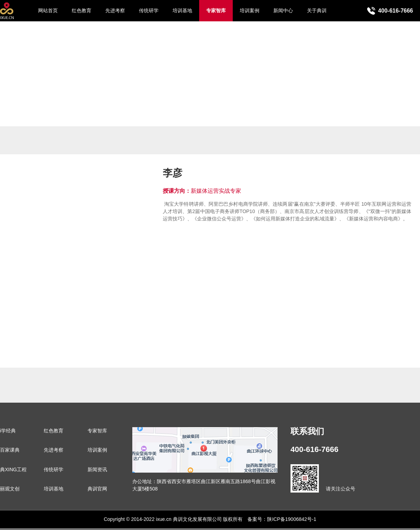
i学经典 (8, 431)
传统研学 (149, 10)
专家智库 (216, 10)
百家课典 (10, 450)
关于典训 (317, 10)
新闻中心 (283, 10)
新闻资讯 (97, 469)
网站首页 (48, 10)
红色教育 (82, 10)
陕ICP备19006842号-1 (292, 519)
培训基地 (182, 10)
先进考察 (115, 10)
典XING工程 (13, 469)
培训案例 (250, 10)
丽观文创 (10, 489)
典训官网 (97, 489)
